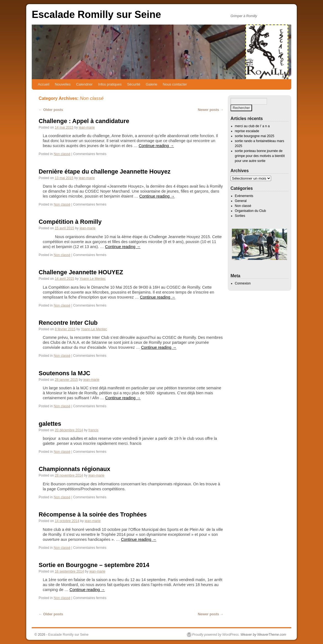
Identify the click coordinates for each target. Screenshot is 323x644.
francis (93, 430)
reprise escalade (247, 131)
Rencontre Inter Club (68, 323)
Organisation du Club (251, 211)
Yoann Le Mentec (93, 279)
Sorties (240, 216)
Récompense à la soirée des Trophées (93, 514)
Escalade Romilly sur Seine (96, 14)
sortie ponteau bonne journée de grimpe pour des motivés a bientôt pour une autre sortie (260, 156)
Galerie (152, 84)
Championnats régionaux (74, 469)
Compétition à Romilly (70, 222)
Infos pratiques (110, 84)
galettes (50, 424)
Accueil (44, 84)
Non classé (62, 154)
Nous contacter (175, 84)
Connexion (243, 283)
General (241, 201)
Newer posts (211, 110)
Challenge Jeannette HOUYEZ (81, 272)
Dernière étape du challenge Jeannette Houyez (105, 171)
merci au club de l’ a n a (252, 126)
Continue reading (156, 146)
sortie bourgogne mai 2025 (255, 136)
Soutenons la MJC (64, 373)
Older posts (51, 110)
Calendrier (84, 84)
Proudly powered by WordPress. (216, 635)
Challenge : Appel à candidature (84, 121)
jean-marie (87, 127)
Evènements (244, 196)
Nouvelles (63, 84)
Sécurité (134, 84)
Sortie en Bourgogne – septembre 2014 (94, 565)
